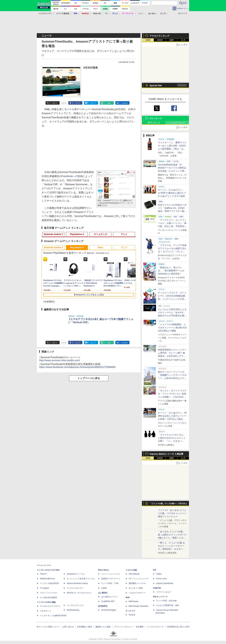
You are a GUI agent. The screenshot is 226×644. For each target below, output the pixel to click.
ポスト (55, 103)
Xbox (100, 247)
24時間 (160, 40)
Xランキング (156, 118)
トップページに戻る (89, 378)
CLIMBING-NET (108, 601)
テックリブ (130, 611)
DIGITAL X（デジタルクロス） (80, 593)
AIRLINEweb (134, 574)
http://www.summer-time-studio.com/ (60, 360)
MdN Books (134, 601)
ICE (155, 570)
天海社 (159, 574)
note (109, 103)
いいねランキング (177, 123)
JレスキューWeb (136, 588)
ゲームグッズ (100, 234)
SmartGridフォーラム (76, 574)
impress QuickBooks (165, 583)
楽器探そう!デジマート (111, 579)
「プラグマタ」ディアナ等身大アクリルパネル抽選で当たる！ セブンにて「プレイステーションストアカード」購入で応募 (172, 252)
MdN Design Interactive (139, 606)
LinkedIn (125, 103)
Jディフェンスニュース (139, 579)
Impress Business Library (77, 583)
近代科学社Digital (109, 610)
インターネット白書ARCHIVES (53, 616)
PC (106, 14)
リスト (64, 103)
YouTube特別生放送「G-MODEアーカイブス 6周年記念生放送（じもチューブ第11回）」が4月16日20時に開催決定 (172, 171)
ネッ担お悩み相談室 (48, 597)
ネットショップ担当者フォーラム (81, 579)
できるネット (46, 611)
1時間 (148, 40)
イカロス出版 (131, 570)
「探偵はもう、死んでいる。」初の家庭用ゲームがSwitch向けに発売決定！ (171, 271)
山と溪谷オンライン (110, 597)
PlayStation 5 (77, 234)
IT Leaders (44, 588)
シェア (77, 103)
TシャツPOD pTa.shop (166, 601)
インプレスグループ (155, 627)
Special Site (156, 85)
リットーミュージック (111, 574)
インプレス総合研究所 (49, 583)
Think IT (43, 574)
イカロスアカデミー (137, 593)
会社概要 (140, 627)
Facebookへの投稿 (72, 176)
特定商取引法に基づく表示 (178, 627)
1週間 (171, 40)
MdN (128, 597)
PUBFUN (157, 588)
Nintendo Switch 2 (53, 234)
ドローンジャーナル (48, 593)
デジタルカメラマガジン (50, 606)
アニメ (124, 234)
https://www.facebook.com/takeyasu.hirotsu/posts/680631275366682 (77, 367)
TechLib (132, 615)
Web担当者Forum (47, 579)
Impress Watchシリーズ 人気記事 (166, 454)
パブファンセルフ (164, 592)
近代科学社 (103, 606)
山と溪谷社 (103, 593)
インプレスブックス (75, 605)
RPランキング (154, 123)
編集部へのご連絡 (103, 627)
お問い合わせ (68, 627)
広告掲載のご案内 (85, 627)
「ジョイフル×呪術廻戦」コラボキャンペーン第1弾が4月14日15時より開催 (172, 328)
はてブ (93, 103)
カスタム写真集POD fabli (167, 605)
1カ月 (183, 40)
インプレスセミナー (75, 588)
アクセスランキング (159, 36)
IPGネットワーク (160, 597)
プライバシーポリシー (123, 627)
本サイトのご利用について (48, 627)
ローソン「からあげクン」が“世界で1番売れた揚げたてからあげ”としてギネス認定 (172, 193)
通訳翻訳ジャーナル (137, 583)
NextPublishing (73, 610)
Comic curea (161, 579)
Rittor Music (104, 570)
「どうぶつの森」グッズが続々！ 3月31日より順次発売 (168, 504)
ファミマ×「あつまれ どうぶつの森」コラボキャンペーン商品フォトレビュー (172, 513)
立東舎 (104, 588)
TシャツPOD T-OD (110, 583)
